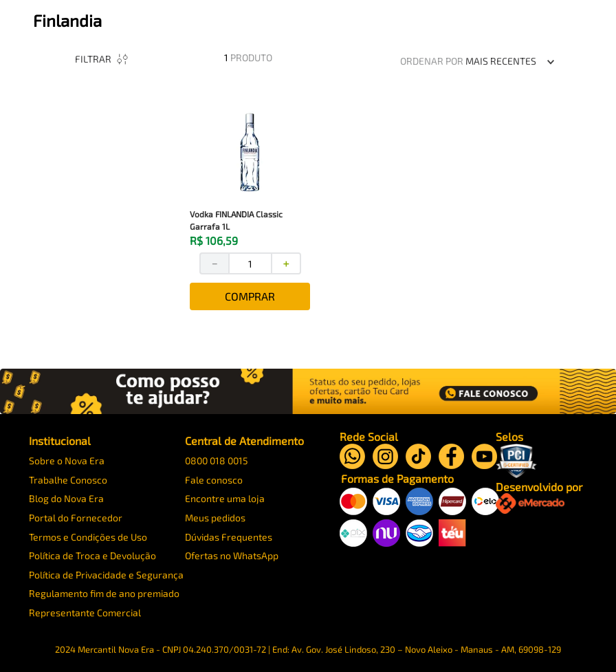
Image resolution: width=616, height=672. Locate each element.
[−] (229, 274)
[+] (302, 274)
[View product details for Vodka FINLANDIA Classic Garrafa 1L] (265, 217)
